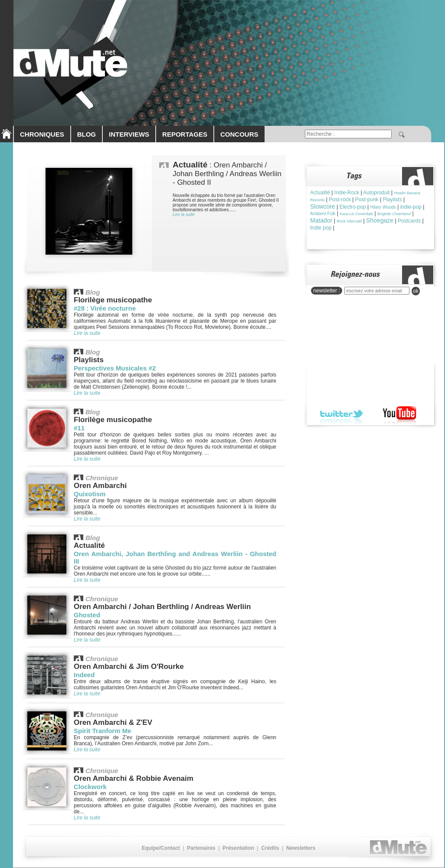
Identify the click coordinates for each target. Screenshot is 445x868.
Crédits (270, 848)
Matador (321, 220)
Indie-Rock (347, 193)
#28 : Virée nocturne (105, 308)
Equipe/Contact (161, 848)
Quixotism (90, 494)
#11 (79, 428)
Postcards (409, 221)
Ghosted (87, 615)
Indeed (84, 675)
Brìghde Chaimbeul (394, 214)
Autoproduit (376, 193)
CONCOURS (239, 134)
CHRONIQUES (42, 134)
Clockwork (90, 787)
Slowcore (323, 206)
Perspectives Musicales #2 (115, 368)
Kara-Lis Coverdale (356, 214)
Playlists (393, 200)
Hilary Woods (383, 207)
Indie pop (321, 228)
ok (416, 291)
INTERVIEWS (129, 134)
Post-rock (340, 200)
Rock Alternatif (349, 221)
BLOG (87, 134)
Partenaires (201, 848)
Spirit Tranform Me (103, 731)
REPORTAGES (185, 134)
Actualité (320, 193)
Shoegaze (380, 220)
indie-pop (411, 207)
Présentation (238, 848)
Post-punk (367, 200)
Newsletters (301, 848)
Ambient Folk (323, 214)
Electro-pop (352, 207)
